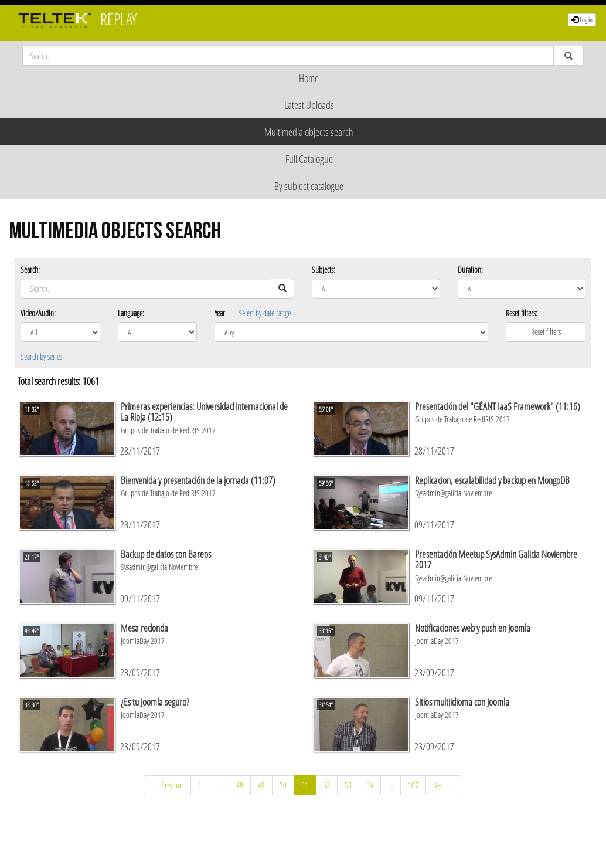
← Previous (167, 785)
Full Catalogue (309, 159)
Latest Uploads (309, 105)
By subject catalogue (309, 186)
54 (370, 785)
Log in (582, 20)
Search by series (41, 356)
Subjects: (324, 269)
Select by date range (265, 313)
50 (283, 785)
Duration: (470, 269)
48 (240, 785)
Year (220, 313)
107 (413, 785)
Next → (444, 785)
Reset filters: (522, 313)
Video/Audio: (38, 313)
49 (261, 785)
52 (326, 785)
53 (348, 785)
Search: (30, 269)
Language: (131, 313)
